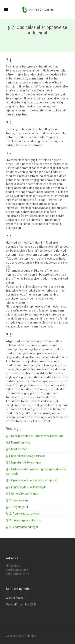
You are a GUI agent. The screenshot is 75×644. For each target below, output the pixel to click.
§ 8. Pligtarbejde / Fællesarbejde (26, 487)
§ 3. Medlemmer (16, 449)
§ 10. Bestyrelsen (17, 500)
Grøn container (15, 598)
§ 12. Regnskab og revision (23, 514)
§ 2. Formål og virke (18, 443)
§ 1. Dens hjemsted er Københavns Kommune (35, 436)
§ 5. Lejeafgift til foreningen (23, 462)
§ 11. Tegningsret (17, 507)
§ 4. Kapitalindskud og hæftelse (26, 456)
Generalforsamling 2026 (21, 604)
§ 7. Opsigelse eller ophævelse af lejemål (32, 480)
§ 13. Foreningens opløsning (24, 520)
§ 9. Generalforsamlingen (22, 494)
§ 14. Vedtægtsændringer (22, 527)
